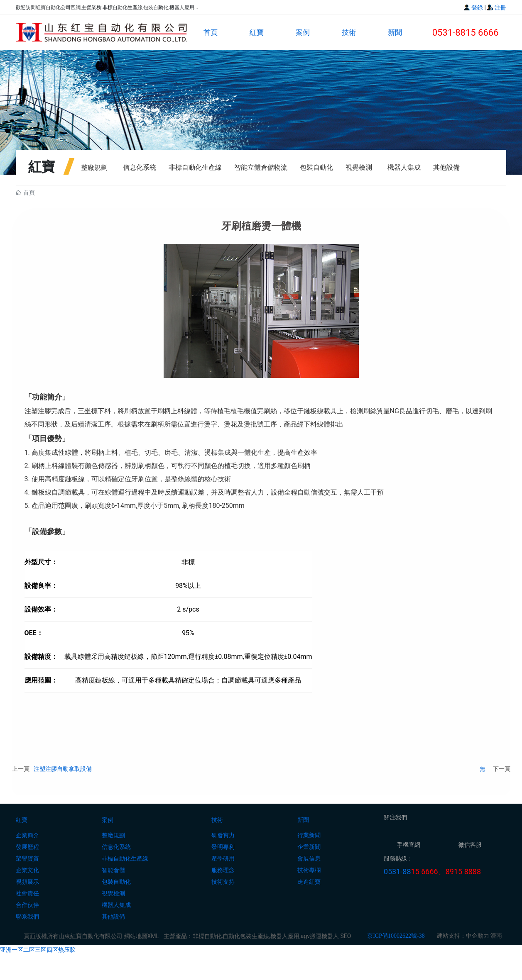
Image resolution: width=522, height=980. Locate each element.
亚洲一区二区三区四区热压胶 (38, 950)
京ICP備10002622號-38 (396, 936)
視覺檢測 (359, 167)
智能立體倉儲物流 (261, 167)
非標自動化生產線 (195, 167)
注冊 (500, 7)
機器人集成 (404, 167)
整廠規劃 (94, 167)
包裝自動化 (316, 167)
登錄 (478, 7)
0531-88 (397, 872)
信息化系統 (140, 167)
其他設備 (446, 167)
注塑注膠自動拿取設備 (63, 769)
